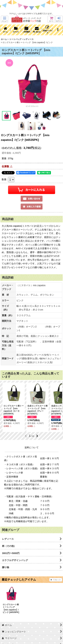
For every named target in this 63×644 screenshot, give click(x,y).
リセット (56, 580)
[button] (5, 19)
